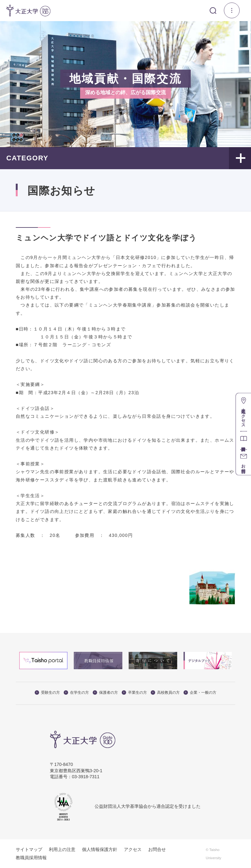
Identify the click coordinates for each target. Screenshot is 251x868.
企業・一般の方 (200, 693)
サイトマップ (29, 849)
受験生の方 (47, 693)
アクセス (133, 849)
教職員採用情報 (31, 858)
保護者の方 (105, 693)
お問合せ (157, 849)
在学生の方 (76, 693)
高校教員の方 (165, 693)
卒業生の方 (134, 693)
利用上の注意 (62, 849)
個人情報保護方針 (100, 849)
